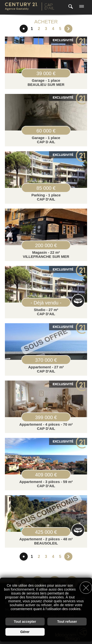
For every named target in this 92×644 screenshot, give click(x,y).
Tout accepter (25, 622)
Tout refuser (67, 622)
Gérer (25, 632)
